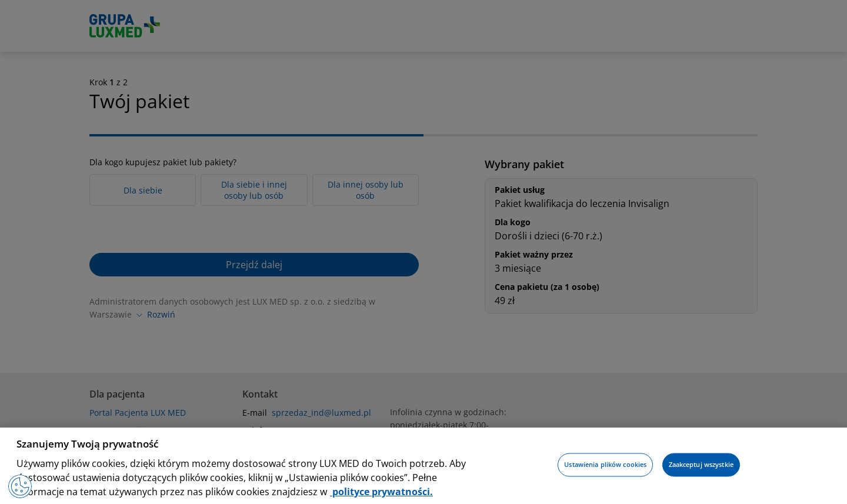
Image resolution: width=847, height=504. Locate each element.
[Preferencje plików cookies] (20, 486)
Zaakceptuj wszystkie (701, 465)
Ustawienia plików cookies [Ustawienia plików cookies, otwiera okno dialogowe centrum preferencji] (605, 465)
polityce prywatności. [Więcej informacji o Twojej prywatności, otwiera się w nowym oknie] (381, 492)
